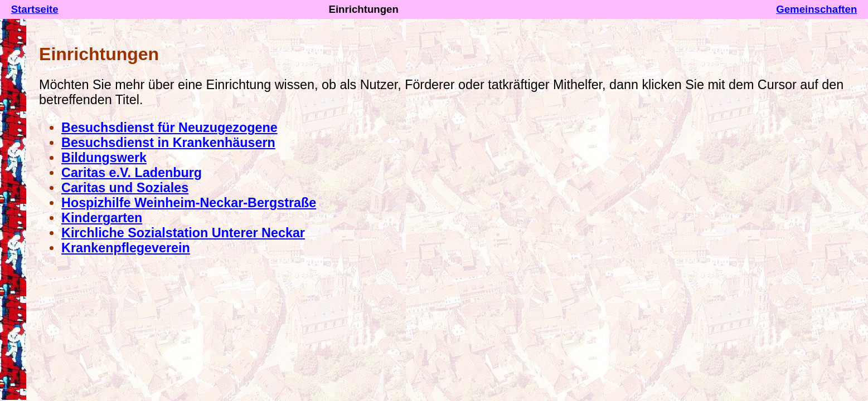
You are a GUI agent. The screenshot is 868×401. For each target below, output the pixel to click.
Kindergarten (102, 218)
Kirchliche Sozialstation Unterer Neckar (183, 233)
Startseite (35, 9)
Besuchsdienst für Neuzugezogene (169, 128)
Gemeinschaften (816, 9)
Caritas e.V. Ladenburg (132, 173)
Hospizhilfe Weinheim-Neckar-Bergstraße (189, 203)
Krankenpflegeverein (126, 248)
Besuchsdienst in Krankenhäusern (168, 143)
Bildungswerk (104, 158)
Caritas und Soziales (125, 188)
